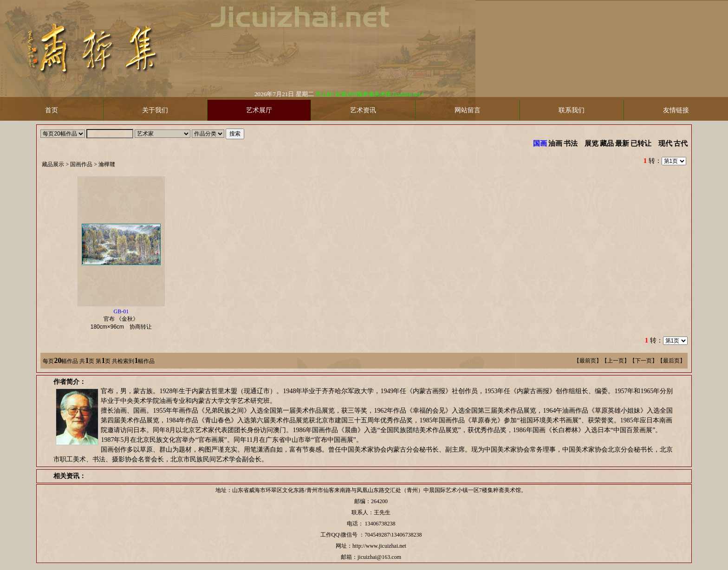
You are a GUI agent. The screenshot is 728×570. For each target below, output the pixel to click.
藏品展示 (53, 164)
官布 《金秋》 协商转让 (124, 319)
